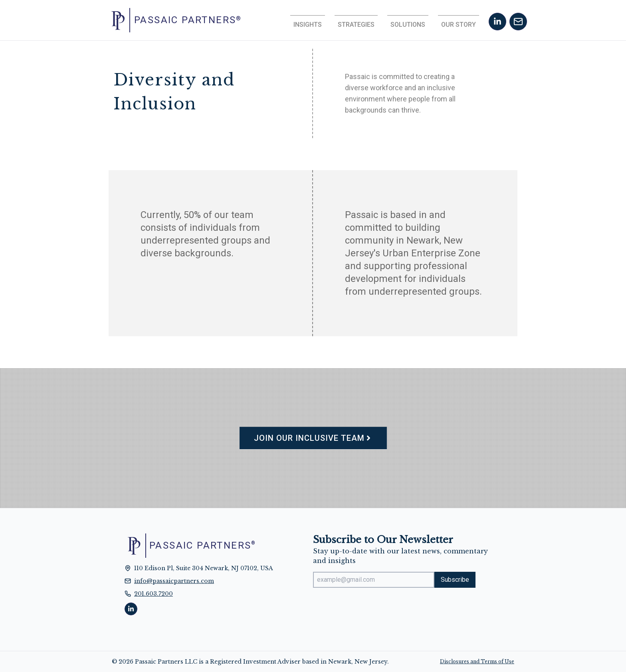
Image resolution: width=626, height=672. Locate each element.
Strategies (356, 25)
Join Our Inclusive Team (313, 438)
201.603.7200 (154, 594)
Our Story (459, 25)
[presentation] (374, 610)
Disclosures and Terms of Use (477, 661)
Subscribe (455, 580)
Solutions (408, 25)
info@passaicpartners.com (174, 581)
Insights (308, 25)
